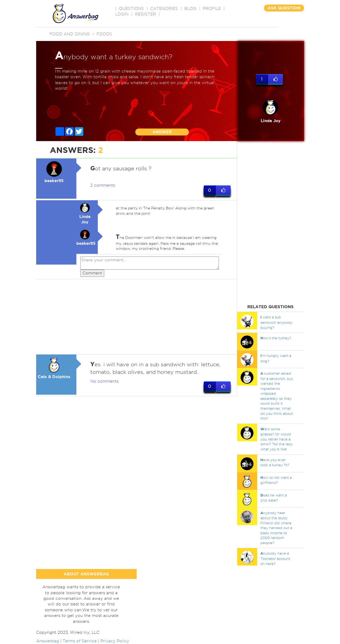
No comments (104, 381)
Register (145, 14)
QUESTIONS (131, 9)
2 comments (103, 185)
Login (122, 14)
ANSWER (162, 132)
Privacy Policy (115, 641)
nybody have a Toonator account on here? (275, 558)
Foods (104, 34)
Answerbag (48, 641)
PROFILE (212, 9)
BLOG (190, 9)
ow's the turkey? (276, 338)
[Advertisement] (137, 317)
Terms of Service (80, 641)
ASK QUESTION (284, 8)
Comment (92, 273)
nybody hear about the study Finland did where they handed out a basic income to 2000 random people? (276, 528)
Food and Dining (70, 34)
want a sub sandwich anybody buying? (277, 322)
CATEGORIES (164, 9)
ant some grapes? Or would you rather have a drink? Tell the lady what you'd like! (277, 439)
